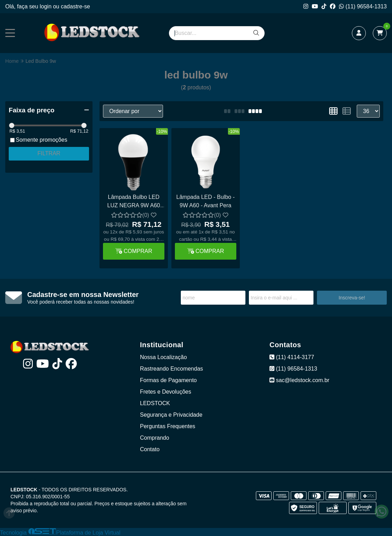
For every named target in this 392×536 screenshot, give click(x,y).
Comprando (155, 438)
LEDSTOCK (155, 403)
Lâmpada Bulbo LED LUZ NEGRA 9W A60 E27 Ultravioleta (134, 202)
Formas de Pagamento (168, 380)
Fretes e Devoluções (166, 392)
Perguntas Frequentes (168, 426)
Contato (150, 449)
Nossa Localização (163, 357)
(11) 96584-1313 (363, 6)
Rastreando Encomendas (172, 369)
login (46, 6)
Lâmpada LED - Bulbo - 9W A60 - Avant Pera (205, 201)
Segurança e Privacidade (171, 415)
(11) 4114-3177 (292, 357)
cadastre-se (75, 6)
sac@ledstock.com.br (299, 380)
